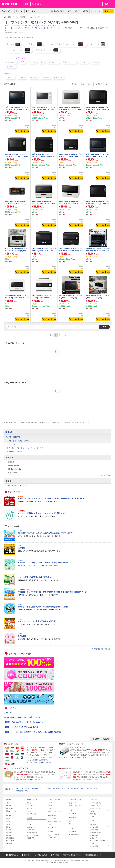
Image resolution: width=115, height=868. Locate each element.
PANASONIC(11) (15, 469)
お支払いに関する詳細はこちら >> (39, 762)
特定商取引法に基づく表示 (72, 853)
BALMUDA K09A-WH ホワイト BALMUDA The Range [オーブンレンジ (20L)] (17, 251)
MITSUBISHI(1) (15, 466)
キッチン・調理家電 (64, 423)
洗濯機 (8, 821)
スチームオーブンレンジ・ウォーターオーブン (51, 28)
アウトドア (51, 808)
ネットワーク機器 (32, 834)
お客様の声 (99, 837)
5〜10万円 (45, 78)
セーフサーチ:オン (96, 11)
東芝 (22, 62)
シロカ (94, 62)
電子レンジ (9, 28)
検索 (107, 4)
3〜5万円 (33, 78)
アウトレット (31, 11)
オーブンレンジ (28, 28)
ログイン (77, 11)
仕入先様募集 (99, 844)
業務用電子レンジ (14, 451)
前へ (51, 335)
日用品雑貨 (9, 842)
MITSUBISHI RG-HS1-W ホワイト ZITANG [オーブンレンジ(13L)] (17, 204)
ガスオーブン (95, 44)
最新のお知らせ (99, 834)
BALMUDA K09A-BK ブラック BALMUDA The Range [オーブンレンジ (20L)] (98, 251)
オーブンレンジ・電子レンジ (81, 423)
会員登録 (85, 11)
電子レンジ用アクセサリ (45, 50)
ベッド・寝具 (52, 837)
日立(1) (12, 462)
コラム (99, 816)
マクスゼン (10, 67)
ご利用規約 (55, 853)
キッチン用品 (10, 839)
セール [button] (19, 11)
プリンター (30, 824)
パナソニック (11, 62)
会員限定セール (99, 808)
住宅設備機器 (10, 837)
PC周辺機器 (31, 829)
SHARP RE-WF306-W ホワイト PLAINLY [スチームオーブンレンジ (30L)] (17, 298)
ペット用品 (73, 831)
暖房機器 (9, 806)
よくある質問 (99, 826)
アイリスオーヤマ (69, 62)
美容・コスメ (73, 803)
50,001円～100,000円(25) (18, 485)
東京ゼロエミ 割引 (23, 788)
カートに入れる (22, 131)
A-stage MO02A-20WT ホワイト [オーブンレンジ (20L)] (98, 297)
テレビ (29, 803)
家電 (54, 423)
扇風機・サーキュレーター (14, 811)
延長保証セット (60, 788)
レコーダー (30, 806)
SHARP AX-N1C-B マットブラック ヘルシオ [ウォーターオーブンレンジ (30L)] (71, 251)
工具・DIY (51, 824)
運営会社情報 (12, 853)
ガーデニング (52, 826)
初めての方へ (99, 823)
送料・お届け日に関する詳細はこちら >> (74, 757)
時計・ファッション (75, 806)
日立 (42, 62)
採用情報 (26, 853)
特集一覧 (99, 813)
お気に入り (27, 125)
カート (108, 11)
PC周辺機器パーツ (33, 832)
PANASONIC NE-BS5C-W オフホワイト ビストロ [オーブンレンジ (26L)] (71, 204)
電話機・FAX (31, 837)
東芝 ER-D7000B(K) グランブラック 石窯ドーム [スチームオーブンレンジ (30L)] (17, 110)
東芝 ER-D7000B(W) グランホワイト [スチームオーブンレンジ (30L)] (44, 110)
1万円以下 (10, 78)
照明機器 (9, 829)
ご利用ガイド (99, 829)
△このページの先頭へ (101, 739)
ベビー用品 (73, 813)
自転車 (50, 806)
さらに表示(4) (106, 475)
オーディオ (30, 808)
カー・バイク (52, 819)
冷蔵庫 (8, 819)
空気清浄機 (9, 808)
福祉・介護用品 (74, 834)
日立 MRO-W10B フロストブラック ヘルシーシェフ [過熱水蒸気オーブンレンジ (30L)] (44, 157)
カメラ (29, 811)
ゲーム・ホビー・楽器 (55, 821)
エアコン (9, 803)
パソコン (30, 821)
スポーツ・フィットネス (55, 811)
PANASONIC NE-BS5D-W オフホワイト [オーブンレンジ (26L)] (44, 202)
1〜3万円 (22, 78)
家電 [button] (27, 4)
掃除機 (8, 826)
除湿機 (35, 788)
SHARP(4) (13, 472)
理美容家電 (9, 832)
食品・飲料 (73, 821)
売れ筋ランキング (99, 811)
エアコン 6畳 (46, 788)
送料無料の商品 (22, 791)
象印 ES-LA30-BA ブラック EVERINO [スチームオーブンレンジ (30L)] (98, 157)
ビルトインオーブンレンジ (79, 28)
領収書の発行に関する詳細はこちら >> (86, 779)
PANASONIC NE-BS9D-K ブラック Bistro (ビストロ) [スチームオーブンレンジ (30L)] (17, 157)
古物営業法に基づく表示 (94, 853)
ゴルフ (50, 803)
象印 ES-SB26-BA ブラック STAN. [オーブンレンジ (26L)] (71, 297)
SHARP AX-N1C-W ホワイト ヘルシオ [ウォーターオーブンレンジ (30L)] (44, 298)
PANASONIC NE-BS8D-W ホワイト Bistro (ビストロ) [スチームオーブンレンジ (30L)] (71, 110)
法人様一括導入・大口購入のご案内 (100, 841)
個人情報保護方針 (41, 853)
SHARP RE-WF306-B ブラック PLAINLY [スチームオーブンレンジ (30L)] (44, 251)
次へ (64, 335)
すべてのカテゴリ (99, 803)
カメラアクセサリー (33, 813)
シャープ (32, 62)
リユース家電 (74, 788)
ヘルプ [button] (69, 11)
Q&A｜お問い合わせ (57, 11)
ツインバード (53, 62)
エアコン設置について (90, 788)
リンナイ (84, 62)
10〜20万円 (58, 78)
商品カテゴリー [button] (7, 11)
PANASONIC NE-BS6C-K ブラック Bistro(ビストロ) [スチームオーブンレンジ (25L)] (98, 204)
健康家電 (9, 834)
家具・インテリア (53, 834)
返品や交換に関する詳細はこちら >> (27, 779)
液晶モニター (31, 826)
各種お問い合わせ (99, 831)
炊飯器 (8, 824)
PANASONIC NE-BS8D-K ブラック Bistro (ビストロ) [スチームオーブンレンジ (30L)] (98, 110)
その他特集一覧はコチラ (101, 649)
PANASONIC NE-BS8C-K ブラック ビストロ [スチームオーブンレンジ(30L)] (71, 157)
